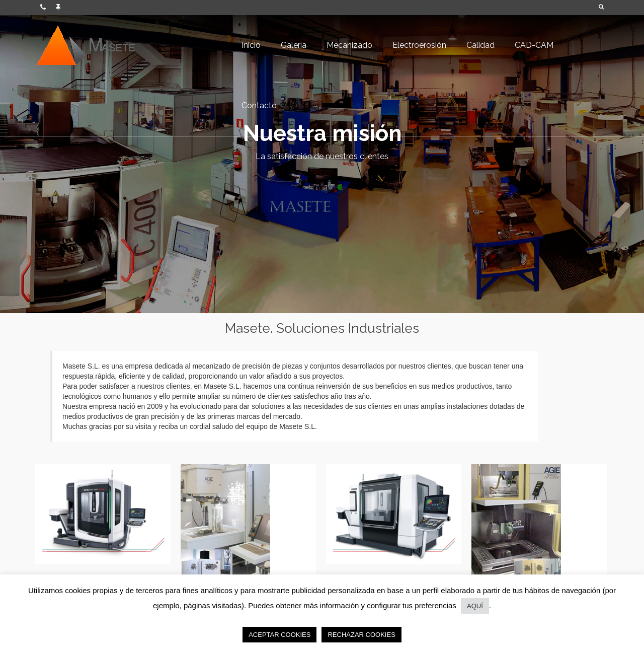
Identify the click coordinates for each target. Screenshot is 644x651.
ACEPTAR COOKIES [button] (279, 635)
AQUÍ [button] (475, 606)
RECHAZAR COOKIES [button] (361, 635)
